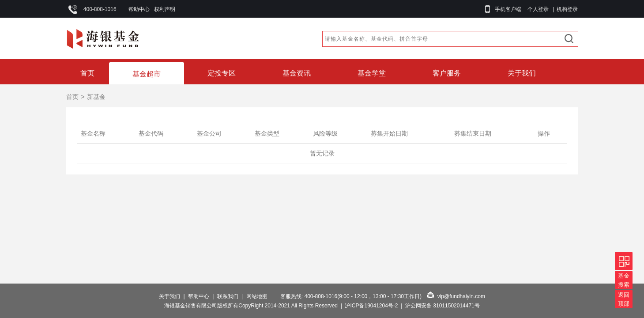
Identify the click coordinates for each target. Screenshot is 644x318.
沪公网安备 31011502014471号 (443, 306)
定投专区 (222, 73)
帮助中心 (139, 9)
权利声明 (165, 9)
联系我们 (228, 296)
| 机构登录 (564, 9)
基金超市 (147, 74)
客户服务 (447, 73)
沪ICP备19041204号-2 (371, 306)
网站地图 (257, 296)
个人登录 (538, 9)
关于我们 (522, 73)
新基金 (96, 97)
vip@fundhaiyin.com (461, 296)
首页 (87, 73)
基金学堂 (372, 73)
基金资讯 (297, 73)
